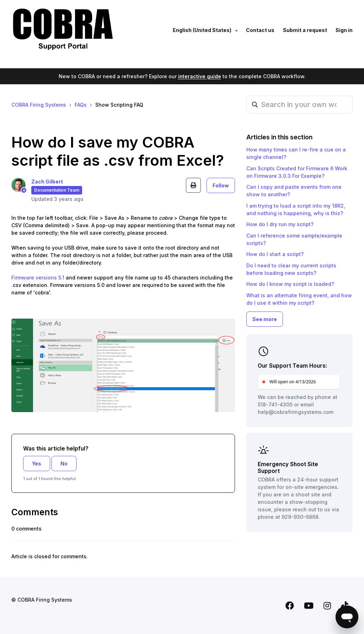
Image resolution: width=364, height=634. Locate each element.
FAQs (81, 105)
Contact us (260, 30)
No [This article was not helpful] (64, 463)
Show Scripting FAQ (119, 105)
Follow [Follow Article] (221, 185)
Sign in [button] (344, 30)
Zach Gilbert (47, 182)
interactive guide (200, 76)
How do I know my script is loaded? (290, 284)
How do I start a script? (275, 254)
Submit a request (305, 30)
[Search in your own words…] (299, 105)
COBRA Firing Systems (39, 105)
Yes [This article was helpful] (37, 463)
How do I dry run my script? (280, 224)
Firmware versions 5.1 (38, 278)
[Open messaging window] (347, 617)
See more (265, 319)
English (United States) (203, 30)
